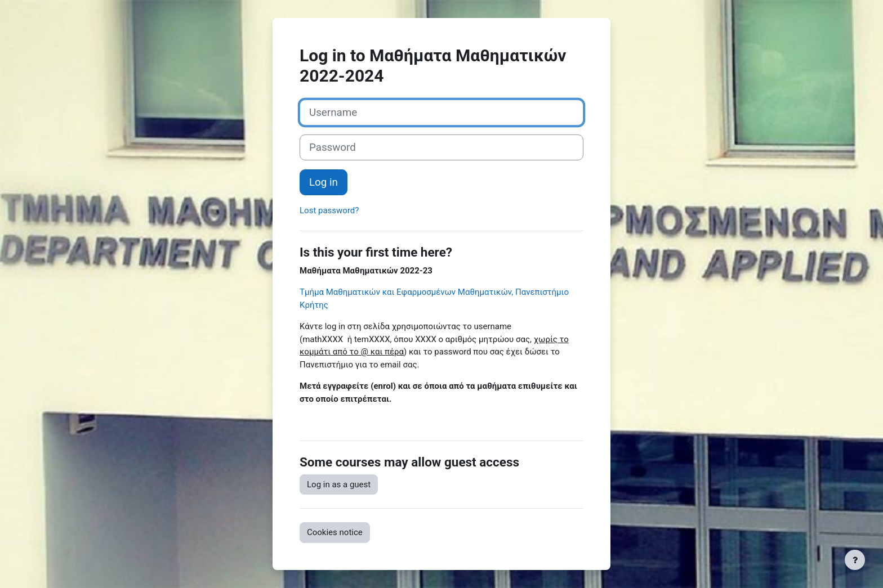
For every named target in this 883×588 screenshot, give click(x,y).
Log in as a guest (339, 484)
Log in (324, 182)
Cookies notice (335, 532)
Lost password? (329, 210)
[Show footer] (855, 560)
